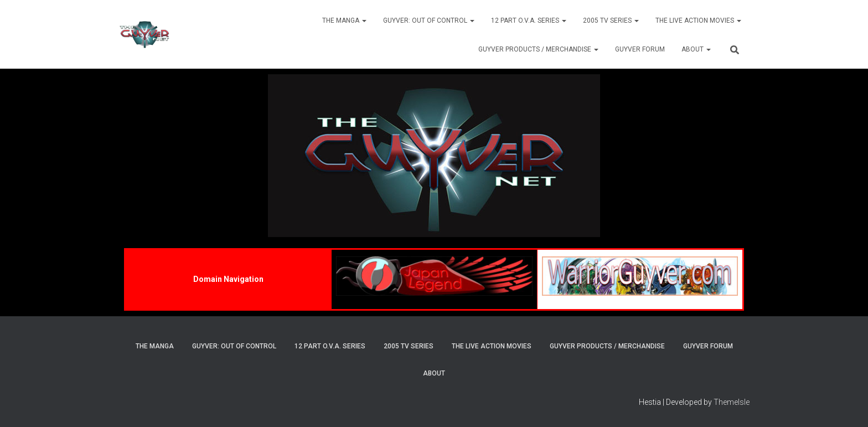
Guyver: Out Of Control (429, 20)
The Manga (344, 20)
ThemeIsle (732, 402)
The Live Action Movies (698, 20)
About (696, 49)
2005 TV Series (611, 20)
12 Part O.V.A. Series (529, 20)
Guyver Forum (640, 49)
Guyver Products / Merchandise (538, 49)
